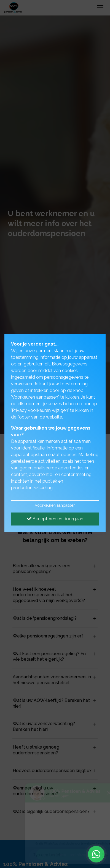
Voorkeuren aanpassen (55, 505)
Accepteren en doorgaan (55, 519)
